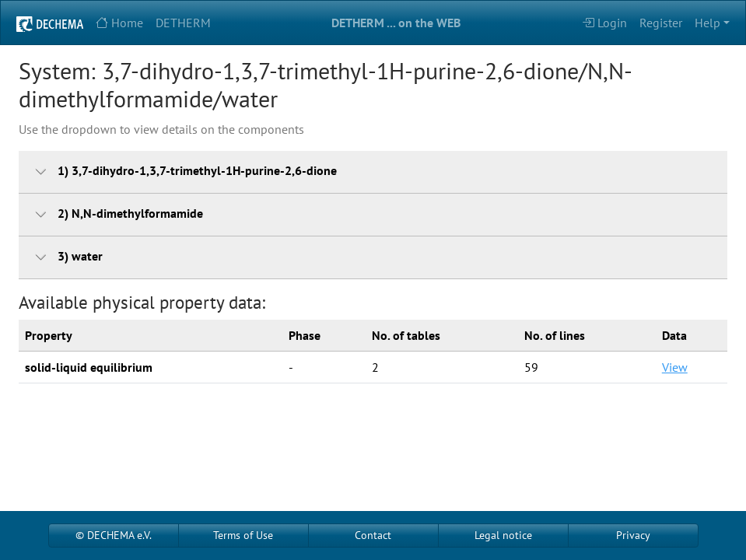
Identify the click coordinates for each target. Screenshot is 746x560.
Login (604, 23)
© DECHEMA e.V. (114, 535)
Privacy (633, 535)
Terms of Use (243, 535)
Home (119, 23)
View (675, 367)
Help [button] (707, 23)
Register (661, 23)
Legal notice (503, 535)
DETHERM (183, 23)
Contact (373, 535)
